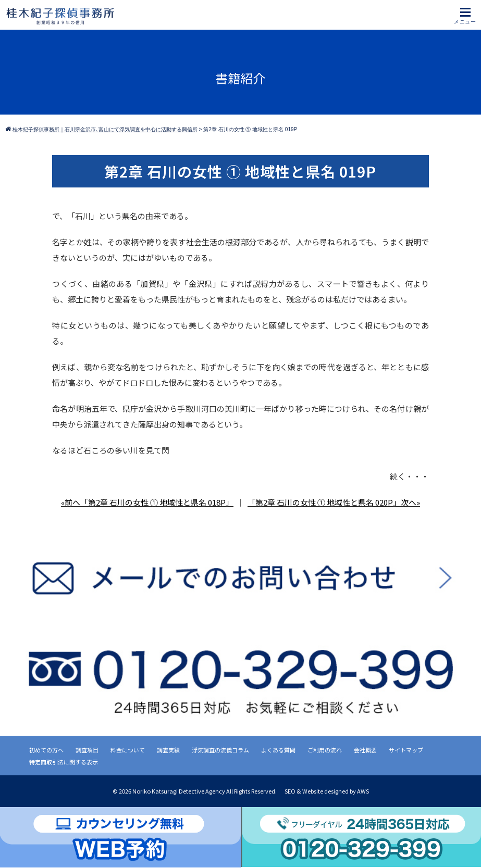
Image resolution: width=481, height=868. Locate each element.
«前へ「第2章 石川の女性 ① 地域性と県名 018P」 (147, 502)
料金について (128, 750)
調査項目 (87, 750)
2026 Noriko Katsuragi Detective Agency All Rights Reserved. (198, 791)
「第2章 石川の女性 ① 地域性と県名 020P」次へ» (334, 502)
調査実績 (168, 750)
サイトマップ (406, 750)
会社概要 (365, 750)
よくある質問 (278, 750)
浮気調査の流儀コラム (220, 750)
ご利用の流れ (325, 750)
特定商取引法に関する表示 (64, 762)
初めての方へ (46, 750)
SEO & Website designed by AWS (327, 791)
